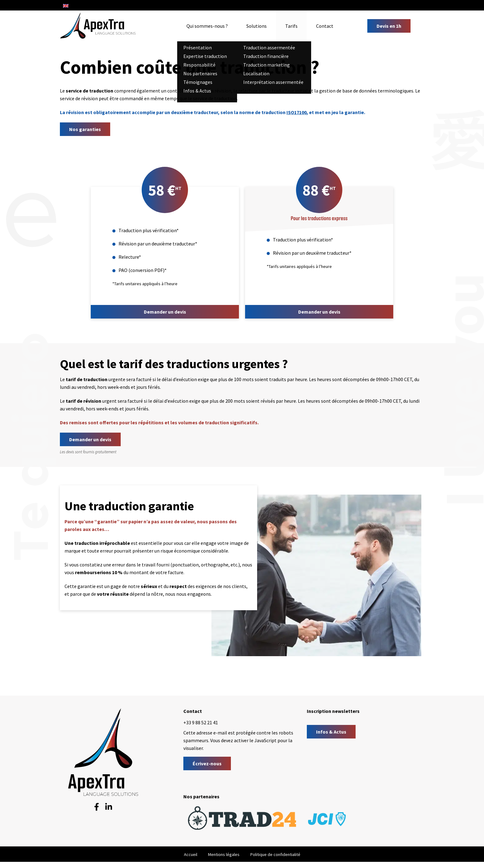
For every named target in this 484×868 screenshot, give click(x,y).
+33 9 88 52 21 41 (201, 722)
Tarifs (291, 26)
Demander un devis (165, 312)
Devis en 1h (389, 26)
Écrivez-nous (207, 763)
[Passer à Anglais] (66, 5)
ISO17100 (296, 112)
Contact (325, 26)
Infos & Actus (331, 732)
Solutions (257, 26)
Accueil (191, 854)
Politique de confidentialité (275, 854)
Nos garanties (85, 129)
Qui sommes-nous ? (207, 26)
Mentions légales (224, 854)
